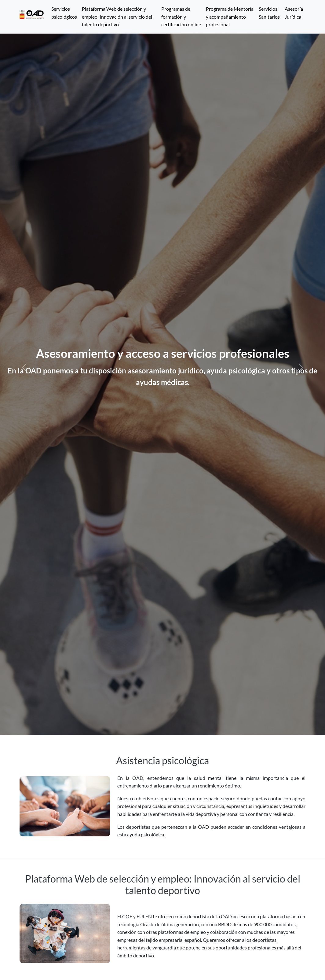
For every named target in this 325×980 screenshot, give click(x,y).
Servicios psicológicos (64, 13)
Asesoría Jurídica (294, 13)
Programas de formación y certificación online (181, 17)
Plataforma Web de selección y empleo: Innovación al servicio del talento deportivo (117, 17)
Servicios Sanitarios (269, 13)
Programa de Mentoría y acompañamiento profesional (230, 17)
